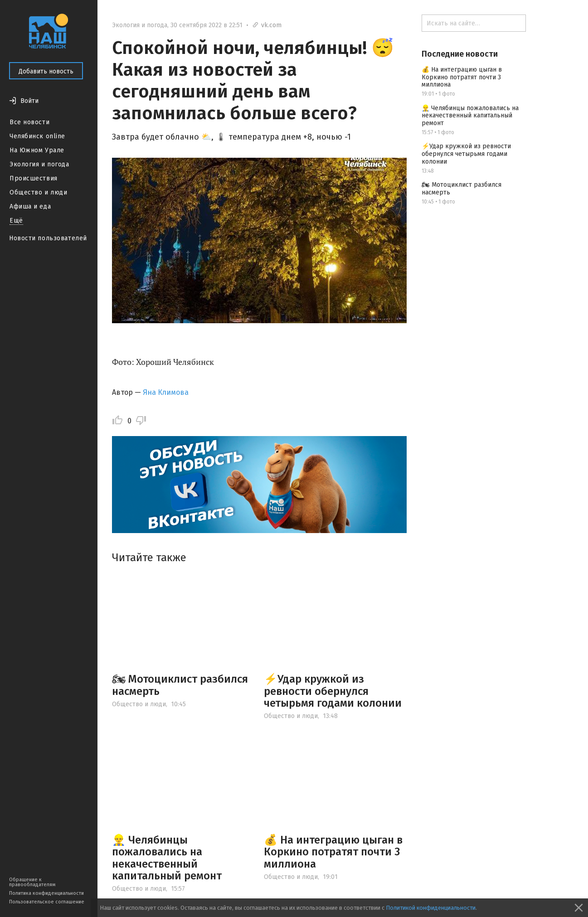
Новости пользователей (48, 238)
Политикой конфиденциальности (431, 908)
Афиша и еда (30, 206)
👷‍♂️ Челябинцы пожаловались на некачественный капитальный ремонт (167, 858)
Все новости (29, 122)
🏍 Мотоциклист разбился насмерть (180, 685)
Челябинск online (37, 136)
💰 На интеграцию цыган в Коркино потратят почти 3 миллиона (333, 852)
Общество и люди (38, 192)
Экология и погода (39, 164)
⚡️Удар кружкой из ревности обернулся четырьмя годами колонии (333, 691)
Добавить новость (46, 71)
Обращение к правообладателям (32, 882)
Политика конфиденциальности (46, 893)
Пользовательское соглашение (47, 902)
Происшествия (34, 178)
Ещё (16, 221)
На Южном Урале (37, 150)
